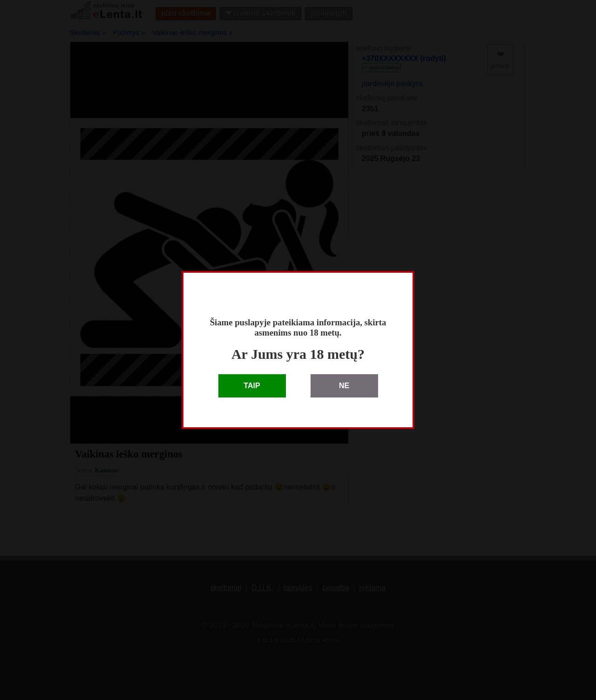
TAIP (252, 386)
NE (344, 386)
